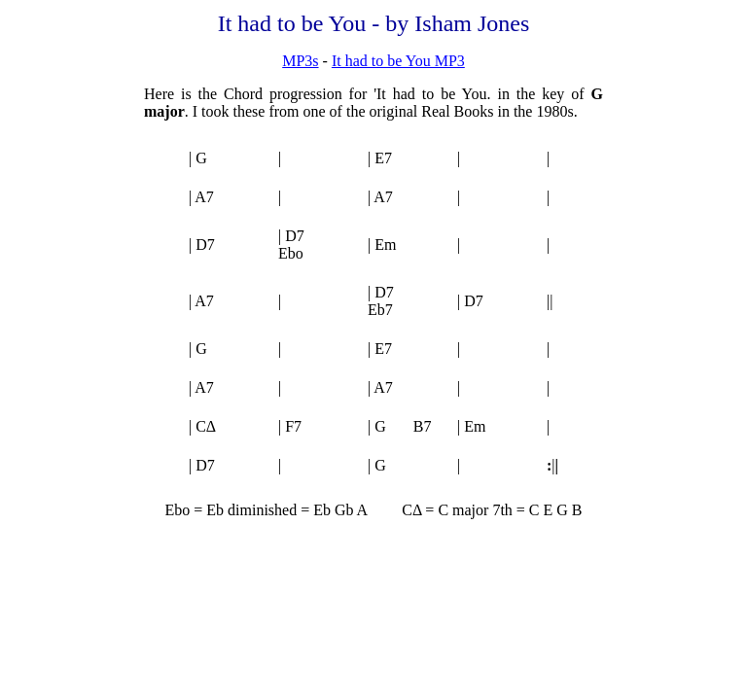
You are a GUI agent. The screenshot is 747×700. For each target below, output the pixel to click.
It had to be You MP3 (398, 61)
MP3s (300, 61)
